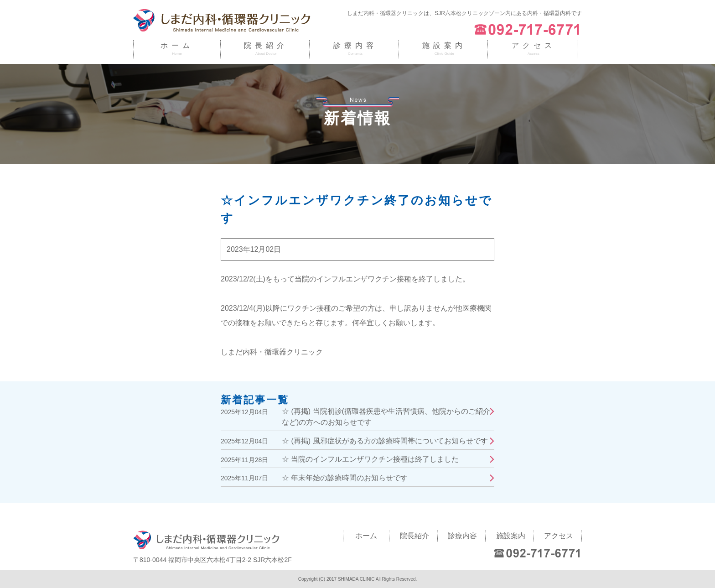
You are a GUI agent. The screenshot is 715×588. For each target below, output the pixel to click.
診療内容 (355, 45)
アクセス (534, 45)
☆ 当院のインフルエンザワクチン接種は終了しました (370, 459)
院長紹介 (266, 45)
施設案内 (444, 45)
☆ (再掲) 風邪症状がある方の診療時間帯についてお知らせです (385, 441)
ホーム (177, 45)
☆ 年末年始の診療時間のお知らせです (345, 478)
